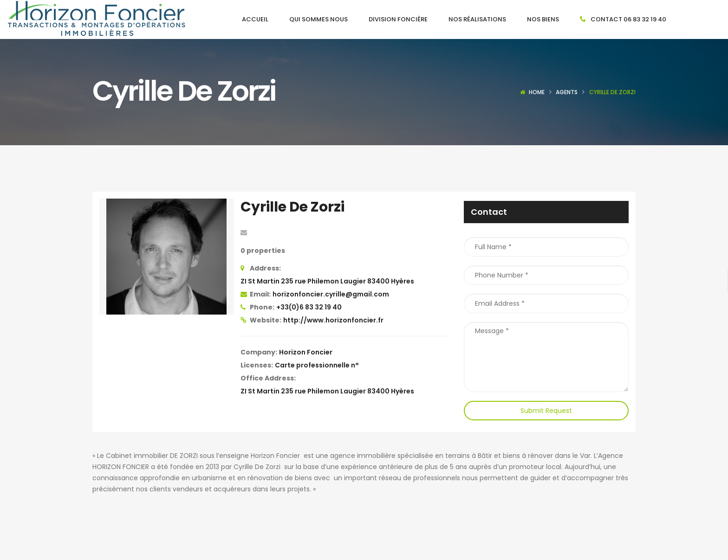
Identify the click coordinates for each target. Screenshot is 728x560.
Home (537, 92)
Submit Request (546, 411)
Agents (567, 92)
